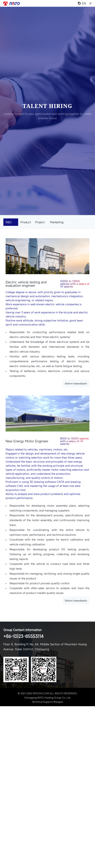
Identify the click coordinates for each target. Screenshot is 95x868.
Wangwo (58, 704)
